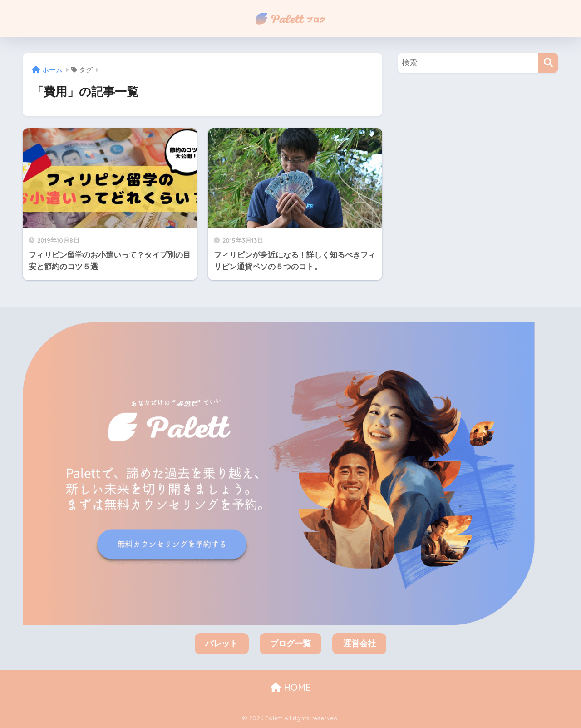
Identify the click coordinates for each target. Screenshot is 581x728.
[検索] (548, 63)
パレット (222, 644)
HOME (291, 687)
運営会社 (359, 644)
